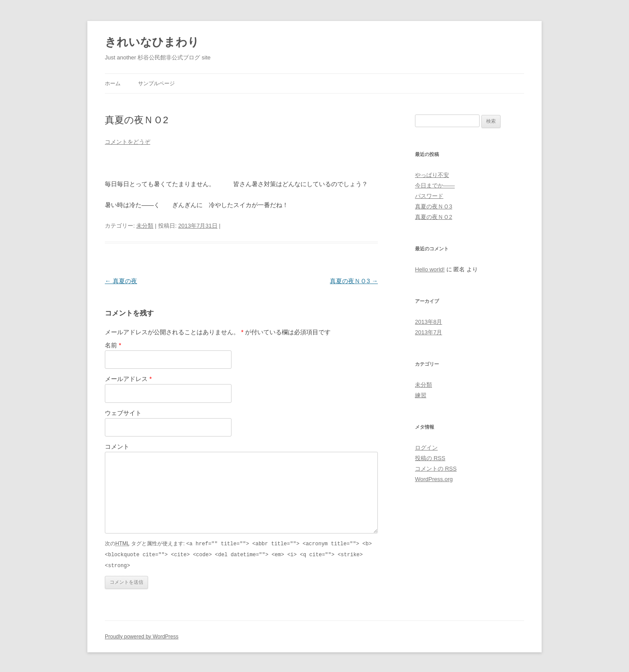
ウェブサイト (123, 413)
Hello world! (430, 269)
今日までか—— (435, 185)
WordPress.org (434, 479)
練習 (421, 395)
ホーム (113, 83)
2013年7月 (429, 332)
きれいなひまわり (152, 42)
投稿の (430, 458)
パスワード (429, 196)
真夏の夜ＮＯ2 (434, 217)
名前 (113, 345)
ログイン (426, 448)
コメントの (436, 469)
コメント (117, 447)
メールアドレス (128, 379)
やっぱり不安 (432, 175)
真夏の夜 (121, 281)
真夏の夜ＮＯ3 (354, 281)
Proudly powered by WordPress (142, 635)
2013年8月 (429, 322)
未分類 (145, 226)
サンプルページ (156, 83)
